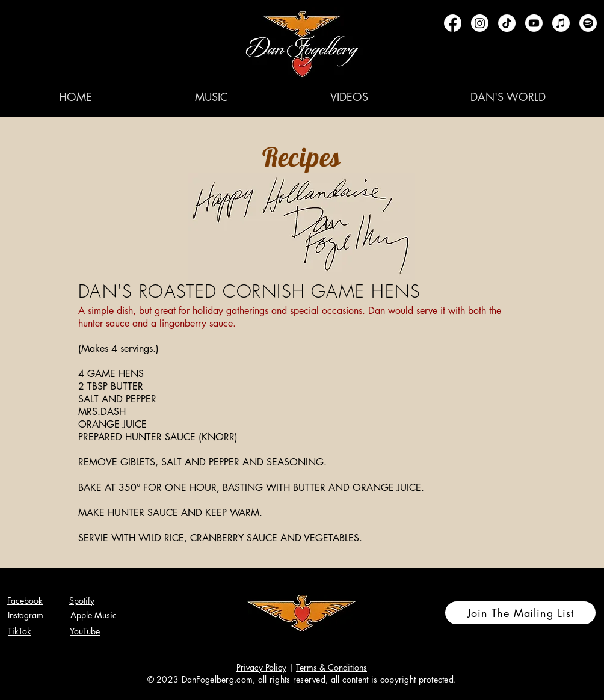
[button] (211, 97)
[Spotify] (588, 23)
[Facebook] (453, 23)
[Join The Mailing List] (520, 613)
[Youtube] (534, 23)
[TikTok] (507, 23)
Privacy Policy (261, 667)
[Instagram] (480, 23)
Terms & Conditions (331, 667)
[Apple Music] (561, 23)
